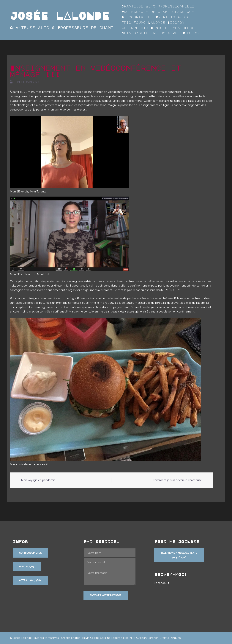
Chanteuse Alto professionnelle (158, 6)
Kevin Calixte (90, 638)
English (191, 33)
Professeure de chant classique (158, 12)
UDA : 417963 (27, 566)
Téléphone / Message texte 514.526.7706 (179, 555)
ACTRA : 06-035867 (30, 580)
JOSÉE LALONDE (60, 15)
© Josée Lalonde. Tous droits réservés (34, 638)
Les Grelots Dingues (145, 28)
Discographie (136, 17)
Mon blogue (185, 28)
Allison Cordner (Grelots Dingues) (160, 638)
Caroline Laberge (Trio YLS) (118, 638)
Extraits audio (173, 17)
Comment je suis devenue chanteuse (177, 480)
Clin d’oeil (135, 33)
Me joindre (165, 33)
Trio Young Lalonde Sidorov (153, 22)
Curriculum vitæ (30, 553)
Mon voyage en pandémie (38, 480)
